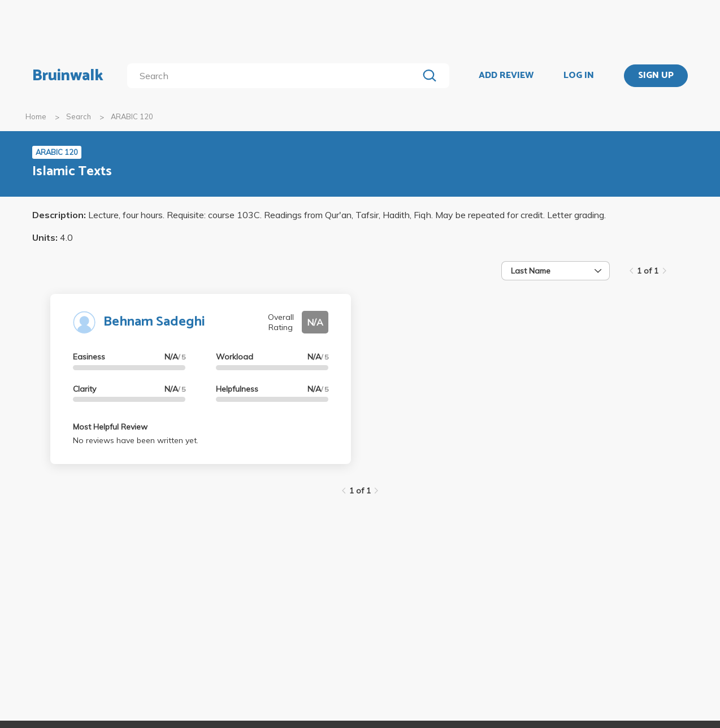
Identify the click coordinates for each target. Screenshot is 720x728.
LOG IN (579, 76)
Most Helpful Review (110, 427)
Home (36, 116)
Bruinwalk (68, 76)
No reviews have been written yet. (136, 440)
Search (79, 116)
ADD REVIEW (506, 76)
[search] (275, 76)
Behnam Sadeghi (154, 322)
